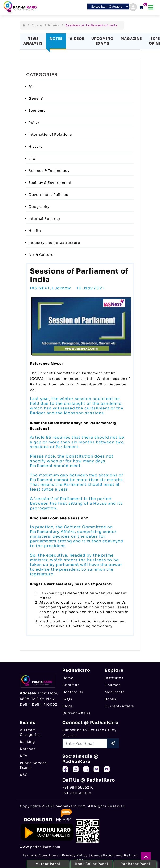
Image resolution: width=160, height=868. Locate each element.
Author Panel (48, 864)
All (31, 86)
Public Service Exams (33, 765)
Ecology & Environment (50, 183)
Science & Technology (49, 171)
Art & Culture (41, 255)
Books (111, 699)
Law (32, 159)
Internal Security (44, 219)
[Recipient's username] (85, 743)
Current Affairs (46, 25)
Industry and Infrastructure (54, 243)
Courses (113, 685)
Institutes (114, 678)
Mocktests (115, 692)
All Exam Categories (30, 732)
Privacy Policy (75, 855)
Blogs (68, 706)
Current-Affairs (119, 706)
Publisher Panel (135, 864)
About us (71, 685)
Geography (39, 207)
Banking (27, 742)
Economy (37, 111)
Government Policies (48, 195)
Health (35, 231)
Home (68, 678)
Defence (28, 749)
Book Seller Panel (92, 864)
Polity (34, 123)
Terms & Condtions (41, 855)
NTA (24, 756)
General (36, 98)
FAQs (67, 699)
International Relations (50, 135)
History (36, 147)
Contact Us (73, 692)
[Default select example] (108, 6)
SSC (24, 775)
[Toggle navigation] (151, 7)
